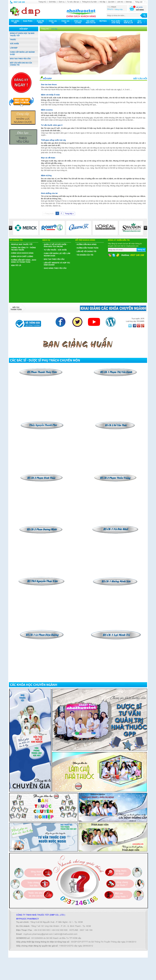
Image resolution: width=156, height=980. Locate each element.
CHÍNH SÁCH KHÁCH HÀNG (22, 253)
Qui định (111, 2)
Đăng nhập (119, 9)
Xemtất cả (139, 22)
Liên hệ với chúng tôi (86, 251)
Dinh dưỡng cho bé (49, 193)
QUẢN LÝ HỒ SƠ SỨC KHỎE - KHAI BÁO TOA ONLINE (56, 245)
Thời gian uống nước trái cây (53, 140)
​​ (115, 422)
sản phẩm (139, 7)
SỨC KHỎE (14, 44)
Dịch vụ (62, 2)
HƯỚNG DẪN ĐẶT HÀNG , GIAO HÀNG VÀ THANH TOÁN (24, 261)
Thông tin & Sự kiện (89, 2)
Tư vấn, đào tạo (73, 2)
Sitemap (129, 2)
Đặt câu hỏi (140, 78)
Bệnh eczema (47, 110)
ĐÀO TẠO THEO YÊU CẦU (20, 59)
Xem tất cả (16, 265)
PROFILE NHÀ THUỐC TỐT (22, 244)
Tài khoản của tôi (85, 255)
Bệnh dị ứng (46, 175)
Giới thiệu (52, 2)
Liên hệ (120, 2)
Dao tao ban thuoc (49, 84)
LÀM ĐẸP (14, 48)
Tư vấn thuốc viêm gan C (52, 125)
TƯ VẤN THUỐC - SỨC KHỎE (55, 250)
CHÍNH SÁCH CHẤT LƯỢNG (22, 256)
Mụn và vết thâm (48, 158)
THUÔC (13, 40)
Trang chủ (42, 2)
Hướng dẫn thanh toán (87, 248)
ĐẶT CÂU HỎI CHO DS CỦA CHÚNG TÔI (21, 64)
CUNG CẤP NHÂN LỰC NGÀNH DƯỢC (22, 53)
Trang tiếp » (69, 214)
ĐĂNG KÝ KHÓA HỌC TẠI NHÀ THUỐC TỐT (22, 35)
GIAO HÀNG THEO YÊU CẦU (55, 268)
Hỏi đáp (103, 2)
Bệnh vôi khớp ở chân (50, 95)
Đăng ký (110, 9)
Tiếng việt (139, 2)
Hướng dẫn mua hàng (87, 244)
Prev (11, 228)
